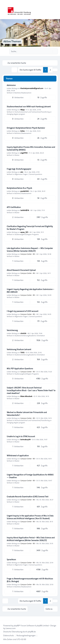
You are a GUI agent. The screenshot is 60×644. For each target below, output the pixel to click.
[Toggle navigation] (57, 10)
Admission (11, 85)
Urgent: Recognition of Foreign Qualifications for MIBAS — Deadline (30, 476)
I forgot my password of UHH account (22, 311)
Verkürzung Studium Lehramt (19, 349)
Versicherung (12, 330)
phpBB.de (32, 632)
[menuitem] (9, 635)
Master (17, 155)
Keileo (23, 131)
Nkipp (22, 110)
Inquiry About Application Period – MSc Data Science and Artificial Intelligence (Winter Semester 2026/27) (31, 539)
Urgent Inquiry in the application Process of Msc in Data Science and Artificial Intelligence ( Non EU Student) (30, 517)
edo (22, 172)
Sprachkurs (11, 559)
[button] (55, 70)
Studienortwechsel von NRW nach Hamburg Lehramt (29, 107)
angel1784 (24, 153)
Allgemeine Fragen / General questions (28, 174)
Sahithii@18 (25, 210)
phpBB (16, 626)
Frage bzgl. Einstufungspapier (19, 169)
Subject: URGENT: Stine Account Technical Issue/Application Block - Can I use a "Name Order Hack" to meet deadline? (31, 390)
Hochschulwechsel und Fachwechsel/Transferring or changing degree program (29, 113)
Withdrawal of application (18, 456)
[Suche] (50, 51)
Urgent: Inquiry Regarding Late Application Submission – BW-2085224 (30, 291)
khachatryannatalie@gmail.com (32, 88)
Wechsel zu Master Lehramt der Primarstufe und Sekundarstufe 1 (27, 414)
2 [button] (50, 70)
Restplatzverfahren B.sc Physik (19, 188)
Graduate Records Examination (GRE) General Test (28, 497)
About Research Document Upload (21, 270)
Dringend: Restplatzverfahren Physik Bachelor (26, 128)
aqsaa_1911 (24, 232)
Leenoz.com (11, 628)
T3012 (22, 352)
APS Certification (14, 207)
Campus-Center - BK (28, 254)
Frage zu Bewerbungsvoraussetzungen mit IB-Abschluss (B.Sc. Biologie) (30, 580)
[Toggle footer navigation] (3, 619)
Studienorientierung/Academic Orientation (30, 335)
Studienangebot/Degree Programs (27, 234)
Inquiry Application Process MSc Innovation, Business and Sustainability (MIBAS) (31, 148)
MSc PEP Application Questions (20, 369)
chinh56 (23, 333)
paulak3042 (25, 191)
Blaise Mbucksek (26, 396)
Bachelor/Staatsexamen (23, 93)
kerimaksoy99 (25, 439)
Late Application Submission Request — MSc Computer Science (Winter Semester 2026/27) (30, 250)
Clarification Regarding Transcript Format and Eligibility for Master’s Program (30, 228)
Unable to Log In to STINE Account (21, 436)
